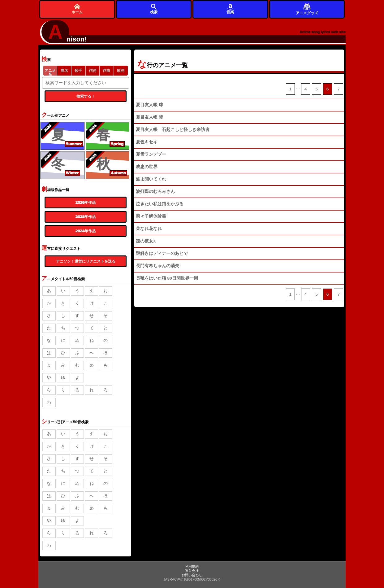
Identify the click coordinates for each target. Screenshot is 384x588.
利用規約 (192, 566)
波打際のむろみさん (155, 192)
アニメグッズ (307, 9)
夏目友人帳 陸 (149, 117)
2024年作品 (86, 231)
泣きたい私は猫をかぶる (160, 204)
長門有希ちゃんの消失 (157, 266)
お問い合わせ (192, 575)
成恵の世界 (147, 167)
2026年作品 (86, 203)
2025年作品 (86, 217)
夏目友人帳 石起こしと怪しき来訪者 (173, 130)
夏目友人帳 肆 (149, 105)
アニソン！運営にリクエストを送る (86, 261)
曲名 (64, 71)
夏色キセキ (147, 142)
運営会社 (192, 571)
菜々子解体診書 (151, 216)
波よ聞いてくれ (151, 179)
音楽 (230, 9)
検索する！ (86, 96)
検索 (154, 9)
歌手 (78, 71)
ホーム (77, 9)
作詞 (93, 71)
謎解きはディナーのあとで (162, 253)
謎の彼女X (146, 241)
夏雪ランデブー (151, 154)
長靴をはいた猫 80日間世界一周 (167, 278)
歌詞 (121, 71)
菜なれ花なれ (149, 229)
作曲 (106, 71)
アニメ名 (50, 72)
